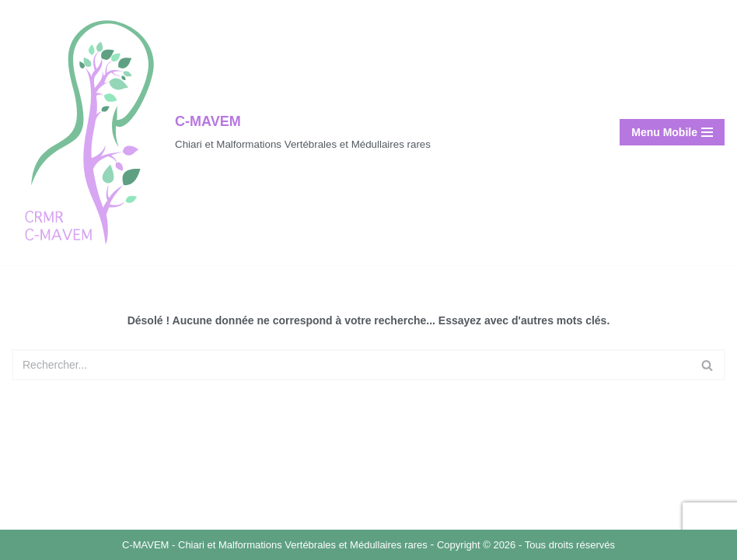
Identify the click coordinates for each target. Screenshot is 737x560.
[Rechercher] (351, 365)
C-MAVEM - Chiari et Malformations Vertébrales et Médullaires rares (276, 545)
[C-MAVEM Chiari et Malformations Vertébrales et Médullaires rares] (221, 133)
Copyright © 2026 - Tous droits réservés (526, 545)
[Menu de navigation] (672, 132)
